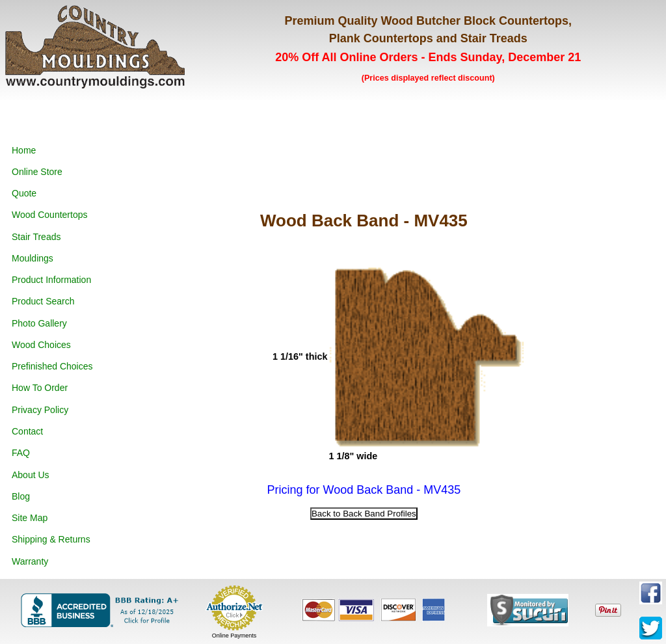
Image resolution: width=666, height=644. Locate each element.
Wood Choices (41, 345)
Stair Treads (36, 237)
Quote (24, 193)
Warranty (30, 561)
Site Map (30, 518)
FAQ (21, 453)
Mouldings (33, 258)
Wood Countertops (49, 215)
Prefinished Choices (52, 366)
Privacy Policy (40, 410)
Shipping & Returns (51, 539)
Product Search (43, 301)
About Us (31, 475)
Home (24, 150)
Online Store (37, 172)
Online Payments (234, 636)
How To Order (40, 388)
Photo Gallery (39, 323)
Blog (21, 496)
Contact (27, 431)
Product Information (51, 280)
